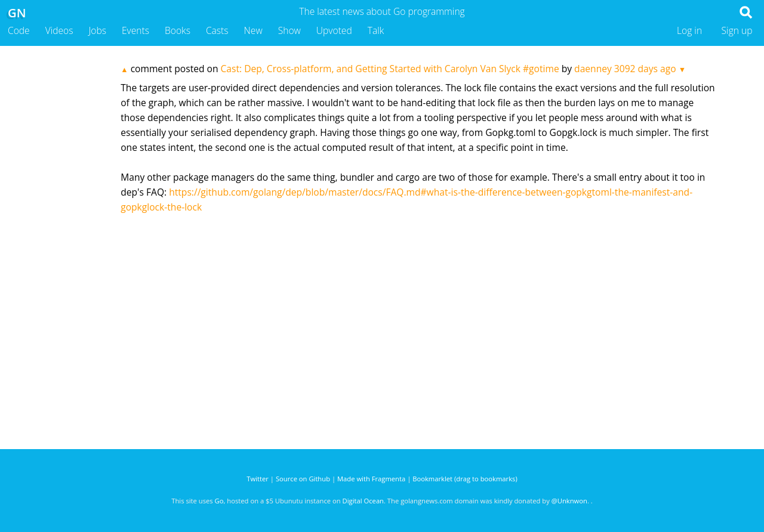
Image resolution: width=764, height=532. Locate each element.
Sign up (737, 30)
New (253, 30)
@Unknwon (569, 501)
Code (19, 30)
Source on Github (303, 479)
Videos (59, 30)
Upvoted (334, 30)
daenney (593, 69)
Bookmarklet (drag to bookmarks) (465, 479)
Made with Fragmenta (371, 479)
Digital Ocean (363, 501)
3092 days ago (645, 69)
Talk (376, 30)
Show (289, 30)
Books (178, 30)
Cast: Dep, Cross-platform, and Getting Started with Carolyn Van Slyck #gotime (390, 69)
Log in (689, 30)
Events (135, 30)
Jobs (97, 30)
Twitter (258, 479)
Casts (217, 30)
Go (219, 501)
